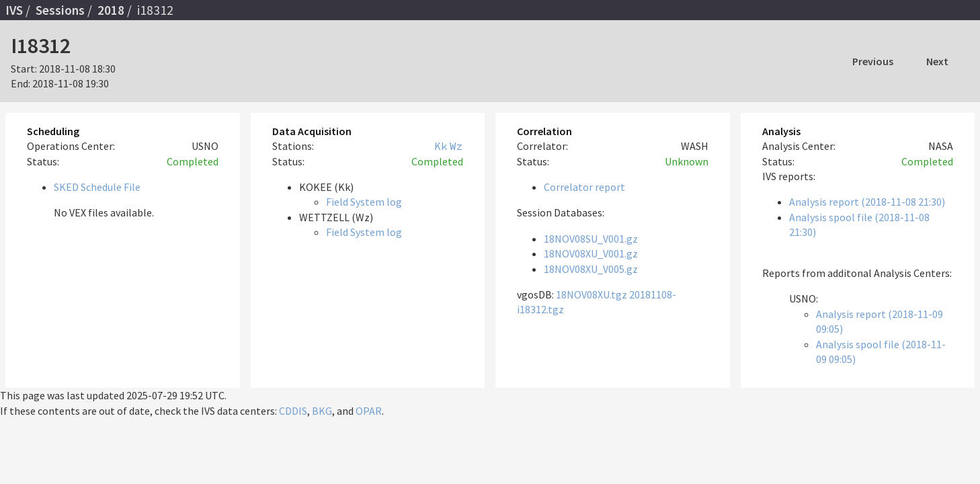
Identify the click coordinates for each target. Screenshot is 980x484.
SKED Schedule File (97, 187)
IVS (14, 10)
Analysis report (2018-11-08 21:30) (867, 202)
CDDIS (293, 411)
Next (937, 61)
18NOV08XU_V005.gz (591, 269)
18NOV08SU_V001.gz (591, 239)
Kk (441, 146)
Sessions (60, 10)
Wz (456, 146)
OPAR (369, 411)
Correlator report (584, 187)
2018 (111, 10)
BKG (322, 411)
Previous (873, 61)
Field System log (364, 202)
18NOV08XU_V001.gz (591, 253)
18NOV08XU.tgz (591, 294)
